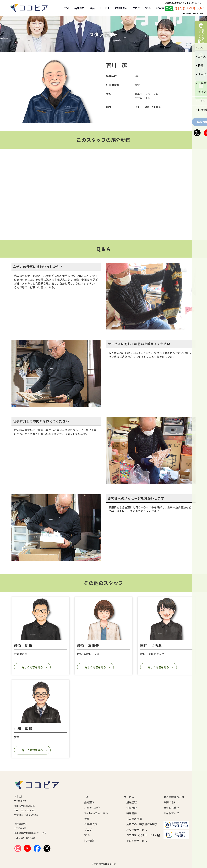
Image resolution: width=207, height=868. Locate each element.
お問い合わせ (171, 802)
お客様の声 (121, 8)
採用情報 (161, 8)
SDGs (148, 8)
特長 (92, 8)
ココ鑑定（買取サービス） (140, 835)
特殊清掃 (131, 813)
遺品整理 (131, 802)
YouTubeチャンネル (96, 813)
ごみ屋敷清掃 (134, 819)
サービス (105, 8)
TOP (67, 8)
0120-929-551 (190, 8)
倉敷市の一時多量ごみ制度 (140, 824)
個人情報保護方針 (174, 797)
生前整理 (131, 808)
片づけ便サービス (137, 830)
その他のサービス (137, 841)
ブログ (136, 8)
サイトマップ (171, 813)
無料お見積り (171, 808)
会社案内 (79, 8)
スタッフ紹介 (92, 808)
